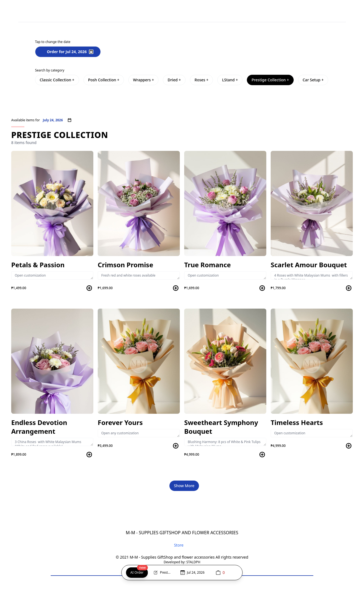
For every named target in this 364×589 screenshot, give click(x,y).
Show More (184, 486)
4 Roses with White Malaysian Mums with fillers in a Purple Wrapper (312, 275)
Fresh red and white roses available (139, 275)
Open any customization (139, 433)
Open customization (52, 275)
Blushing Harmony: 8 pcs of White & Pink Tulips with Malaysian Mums (225, 442)
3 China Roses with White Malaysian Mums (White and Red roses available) (52, 442)
